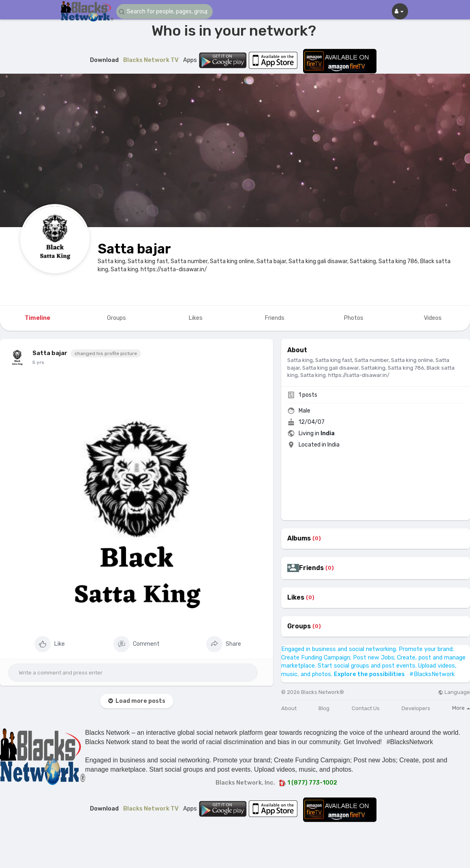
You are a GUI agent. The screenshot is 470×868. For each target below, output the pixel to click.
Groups (299, 626)
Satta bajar (134, 249)
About (289, 708)
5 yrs (38, 362)
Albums (299, 538)
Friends (311, 568)
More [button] (461, 708)
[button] (165, 12)
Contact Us (366, 708)
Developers (416, 708)
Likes (296, 598)
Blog (324, 708)
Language (454, 692)
